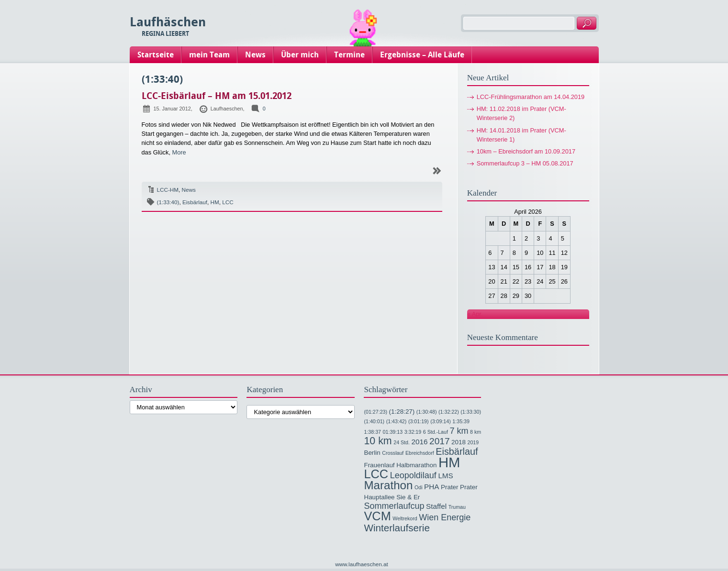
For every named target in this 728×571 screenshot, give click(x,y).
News (255, 55)
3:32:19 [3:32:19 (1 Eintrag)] (413, 432)
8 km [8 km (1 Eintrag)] (476, 432)
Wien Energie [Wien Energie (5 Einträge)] (445, 517)
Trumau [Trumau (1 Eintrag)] (457, 507)
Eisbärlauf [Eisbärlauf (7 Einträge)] (457, 451)
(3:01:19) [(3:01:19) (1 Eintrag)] (419, 421)
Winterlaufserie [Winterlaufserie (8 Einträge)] (397, 528)
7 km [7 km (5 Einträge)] (459, 431)
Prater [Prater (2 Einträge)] (450, 487)
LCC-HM (168, 190)
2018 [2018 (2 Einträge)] (459, 442)
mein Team (209, 55)
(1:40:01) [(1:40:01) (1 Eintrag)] (374, 421)
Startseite (156, 55)
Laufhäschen (168, 22)
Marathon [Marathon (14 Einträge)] (388, 485)
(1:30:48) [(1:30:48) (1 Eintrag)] (427, 412)
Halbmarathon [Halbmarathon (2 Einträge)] (416, 465)
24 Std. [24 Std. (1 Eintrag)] (402, 442)
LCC (228, 202)
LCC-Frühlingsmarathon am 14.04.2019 (531, 97)
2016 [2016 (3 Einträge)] (420, 442)
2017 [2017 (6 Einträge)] (439, 441)
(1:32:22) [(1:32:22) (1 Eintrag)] (449, 412)
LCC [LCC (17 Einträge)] (376, 474)
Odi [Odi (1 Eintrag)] (419, 487)
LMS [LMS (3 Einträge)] (445, 476)
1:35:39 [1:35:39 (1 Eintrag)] (461, 421)
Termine (349, 55)
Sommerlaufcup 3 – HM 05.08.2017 (525, 163)
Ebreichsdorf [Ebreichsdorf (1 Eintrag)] (420, 453)
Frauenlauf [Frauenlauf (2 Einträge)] (379, 465)
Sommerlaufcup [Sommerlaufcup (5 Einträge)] (394, 506)
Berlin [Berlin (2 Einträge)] (372, 453)
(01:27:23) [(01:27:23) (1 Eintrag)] (375, 412)
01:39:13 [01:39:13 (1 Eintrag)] (393, 432)
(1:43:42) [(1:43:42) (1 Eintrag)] (397, 421)
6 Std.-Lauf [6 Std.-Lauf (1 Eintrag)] (436, 432)
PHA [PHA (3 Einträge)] (431, 487)
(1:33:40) (168, 202)
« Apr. (475, 314)
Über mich (300, 55)
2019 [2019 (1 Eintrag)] (473, 442)
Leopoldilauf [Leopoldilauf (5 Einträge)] (413, 475)
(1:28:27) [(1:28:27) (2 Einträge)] (402, 412)
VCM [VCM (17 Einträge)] (377, 516)
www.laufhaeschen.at (362, 564)
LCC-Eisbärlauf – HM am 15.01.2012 (217, 96)
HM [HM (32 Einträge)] (449, 462)
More (179, 152)
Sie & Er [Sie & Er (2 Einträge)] (408, 497)
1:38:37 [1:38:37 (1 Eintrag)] (372, 432)
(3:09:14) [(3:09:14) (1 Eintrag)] (441, 421)
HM (215, 202)
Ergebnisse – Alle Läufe (422, 55)
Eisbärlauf (195, 202)
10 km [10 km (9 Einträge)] (378, 441)
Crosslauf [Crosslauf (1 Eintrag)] (393, 453)
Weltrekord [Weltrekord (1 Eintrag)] (405, 518)
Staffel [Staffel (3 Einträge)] (436, 506)
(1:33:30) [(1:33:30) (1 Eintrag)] (471, 412)
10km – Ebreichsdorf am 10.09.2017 (526, 151)
